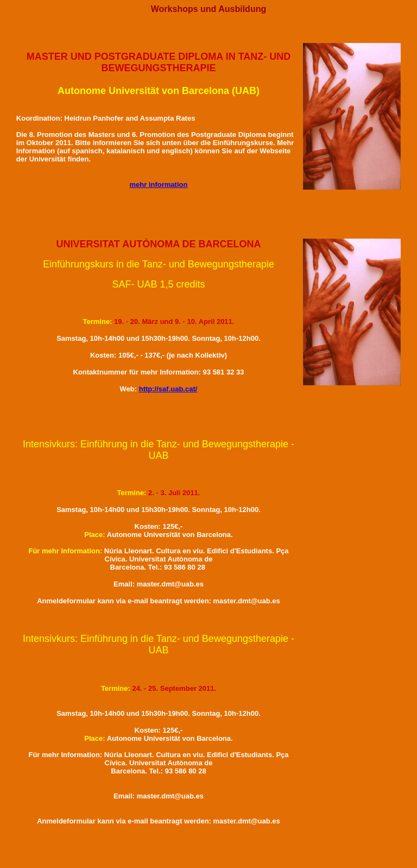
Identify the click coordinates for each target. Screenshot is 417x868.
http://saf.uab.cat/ (168, 389)
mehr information (159, 185)
